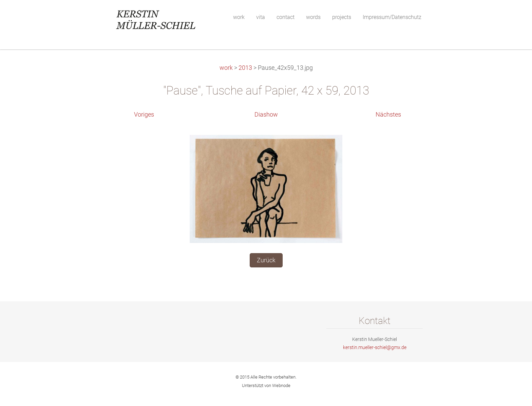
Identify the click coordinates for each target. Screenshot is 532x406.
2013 (245, 68)
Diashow (266, 115)
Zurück (266, 260)
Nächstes (388, 115)
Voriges (144, 115)
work (226, 68)
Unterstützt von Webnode (266, 385)
